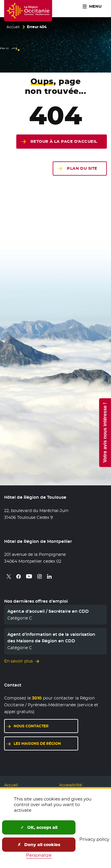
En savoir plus (18, 661)
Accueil (13, 27)
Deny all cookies (39, 845)
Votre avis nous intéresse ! (105, 432)
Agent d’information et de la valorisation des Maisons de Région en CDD (51, 638)
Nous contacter (31, 726)
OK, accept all (39, 827)
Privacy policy (94, 839)
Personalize (39, 855)
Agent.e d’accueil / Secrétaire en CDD (48, 611)
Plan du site (82, 168)
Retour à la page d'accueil (64, 141)
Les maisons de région (37, 743)
